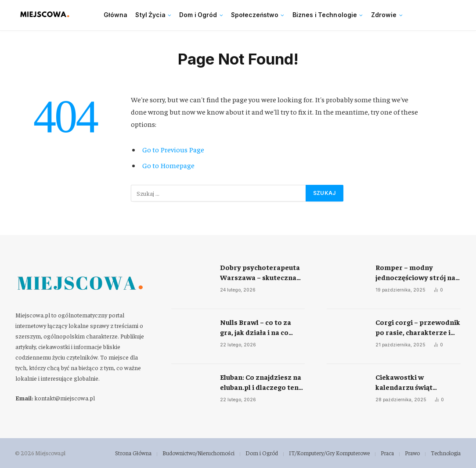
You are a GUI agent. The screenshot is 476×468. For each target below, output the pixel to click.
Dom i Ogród (198, 15)
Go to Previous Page (173, 149)
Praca (387, 453)
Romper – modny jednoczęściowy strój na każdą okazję (415, 272)
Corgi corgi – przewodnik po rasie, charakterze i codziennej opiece (418, 327)
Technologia (446, 453)
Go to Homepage (168, 165)
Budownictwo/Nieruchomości (198, 453)
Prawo (412, 453)
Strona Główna (133, 453)
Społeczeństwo (255, 15)
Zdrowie (384, 15)
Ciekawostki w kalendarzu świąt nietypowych (404, 382)
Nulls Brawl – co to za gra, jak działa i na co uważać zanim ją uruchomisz (256, 327)
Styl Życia (150, 15)
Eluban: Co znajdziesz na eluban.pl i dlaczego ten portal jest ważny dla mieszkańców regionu (261, 382)
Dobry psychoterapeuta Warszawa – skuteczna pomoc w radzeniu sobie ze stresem (261, 272)
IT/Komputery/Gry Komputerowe (329, 453)
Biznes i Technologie (325, 15)
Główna (116, 15)
